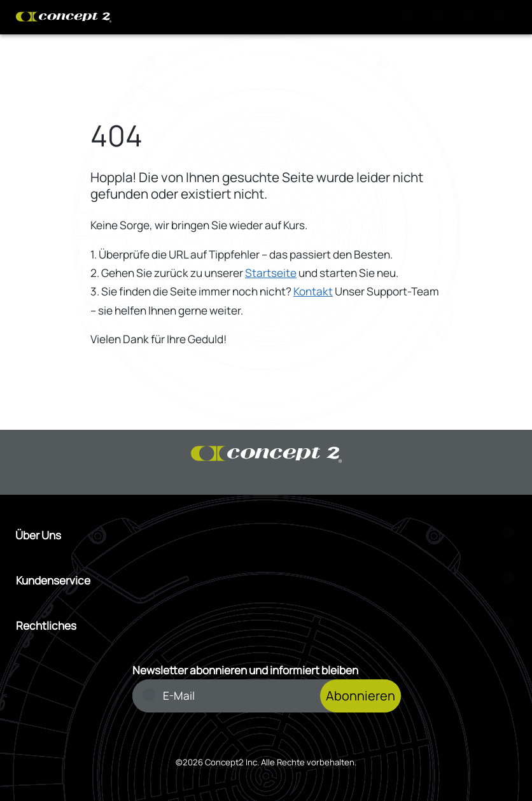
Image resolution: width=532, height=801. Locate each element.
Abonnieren (360, 696)
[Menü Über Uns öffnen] (266, 535)
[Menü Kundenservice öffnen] (266, 580)
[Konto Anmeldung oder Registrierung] (471, 17)
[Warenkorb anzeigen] (440, 17)
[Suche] (410, 17)
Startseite (271, 273)
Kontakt (313, 291)
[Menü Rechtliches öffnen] (266, 626)
